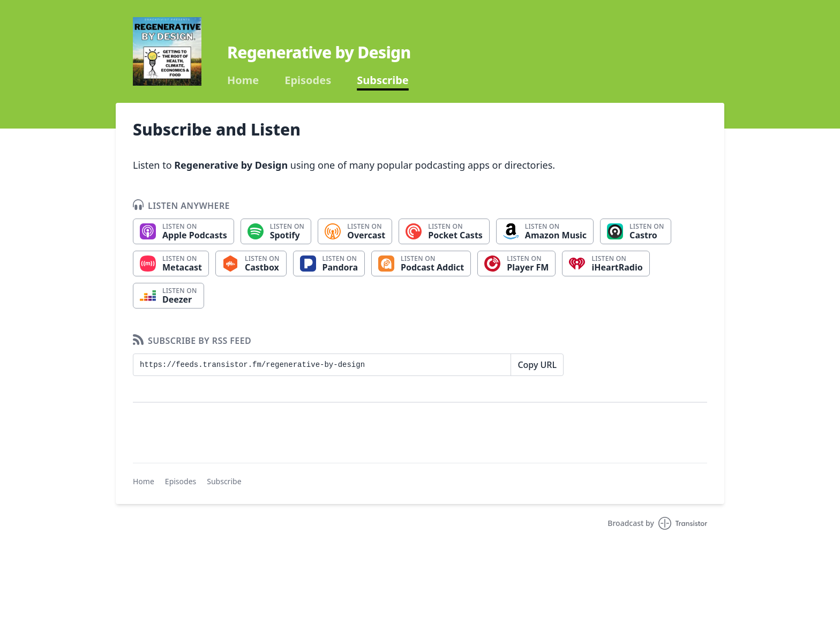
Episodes (308, 80)
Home (243, 80)
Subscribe (383, 80)
